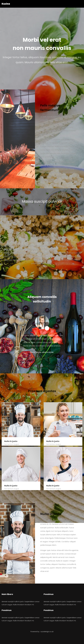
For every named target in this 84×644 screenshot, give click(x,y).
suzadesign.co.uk (47, 632)
